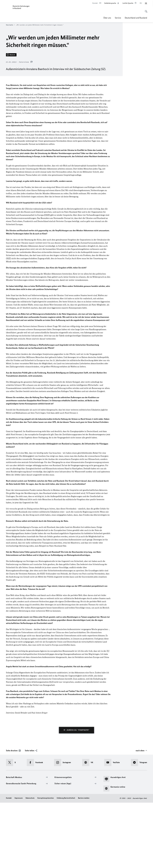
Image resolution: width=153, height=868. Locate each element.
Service (118, 18)
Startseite (10, 25)
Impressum (19, 864)
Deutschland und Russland (136, 18)
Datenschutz (30, 864)
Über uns (107, 18)
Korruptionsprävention (46, 864)
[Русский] (141, 3)
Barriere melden (84, 864)
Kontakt (9, 864)
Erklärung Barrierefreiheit (66, 864)
